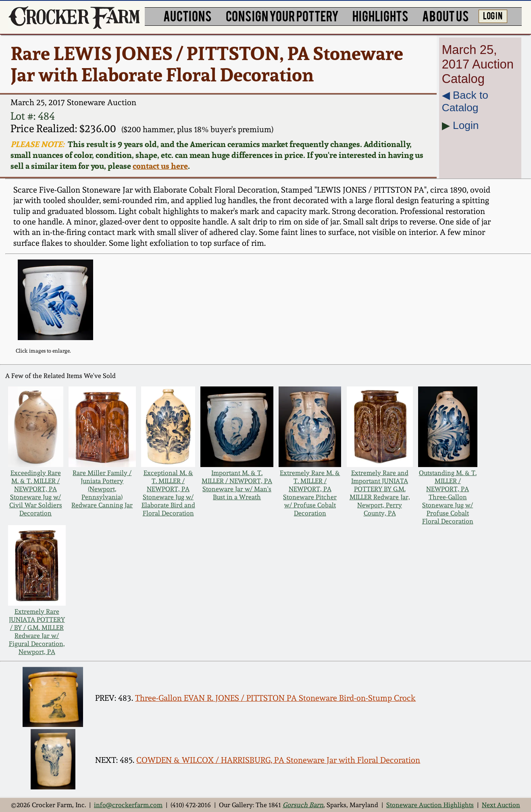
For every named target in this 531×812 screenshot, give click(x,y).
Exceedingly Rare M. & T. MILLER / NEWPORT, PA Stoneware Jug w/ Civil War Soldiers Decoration (36, 493)
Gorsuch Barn (303, 805)
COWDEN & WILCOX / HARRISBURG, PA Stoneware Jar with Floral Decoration (278, 760)
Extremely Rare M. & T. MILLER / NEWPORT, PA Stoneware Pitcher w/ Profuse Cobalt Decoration (310, 493)
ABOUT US (446, 15)
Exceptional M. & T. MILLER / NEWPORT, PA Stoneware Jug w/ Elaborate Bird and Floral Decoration (168, 493)
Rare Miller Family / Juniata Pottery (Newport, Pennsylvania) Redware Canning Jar (102, 489)
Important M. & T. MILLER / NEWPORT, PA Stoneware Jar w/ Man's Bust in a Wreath (237, 485)
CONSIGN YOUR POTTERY (282, 15)
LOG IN (493, 15)
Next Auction (501, 805)
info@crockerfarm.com (128, 805)
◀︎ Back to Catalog (465, 101)
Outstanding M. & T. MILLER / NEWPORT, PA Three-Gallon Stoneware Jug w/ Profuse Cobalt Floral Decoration (448, 497)
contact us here (160, 166)
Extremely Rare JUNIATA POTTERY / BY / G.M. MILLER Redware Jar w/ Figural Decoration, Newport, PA (37, 631)
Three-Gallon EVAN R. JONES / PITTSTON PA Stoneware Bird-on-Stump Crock (275, 698)
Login (466, 125)
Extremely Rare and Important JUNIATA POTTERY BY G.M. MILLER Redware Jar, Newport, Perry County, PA (380, 493)
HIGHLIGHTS (380, 15)
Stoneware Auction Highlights (430, 805)
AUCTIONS (187, 15)
